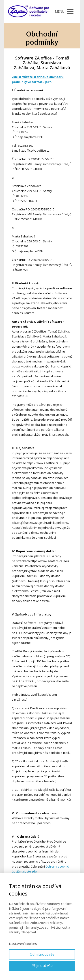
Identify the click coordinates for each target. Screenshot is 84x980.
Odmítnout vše (42, 954)
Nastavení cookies (23, 944)
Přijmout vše (42, 966)
